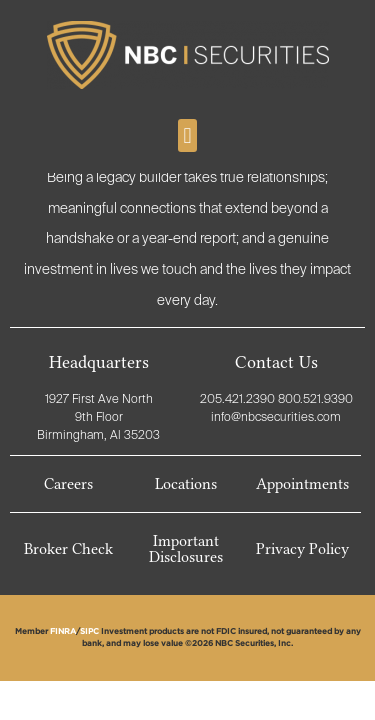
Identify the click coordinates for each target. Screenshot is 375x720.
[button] (187, 135)
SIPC (89, 632)
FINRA (63, 632)
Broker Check (68, 549)
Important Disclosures (186, 549)
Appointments (302, 484)
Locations (186, 484)
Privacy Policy (302, 549)
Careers (68, 484)
